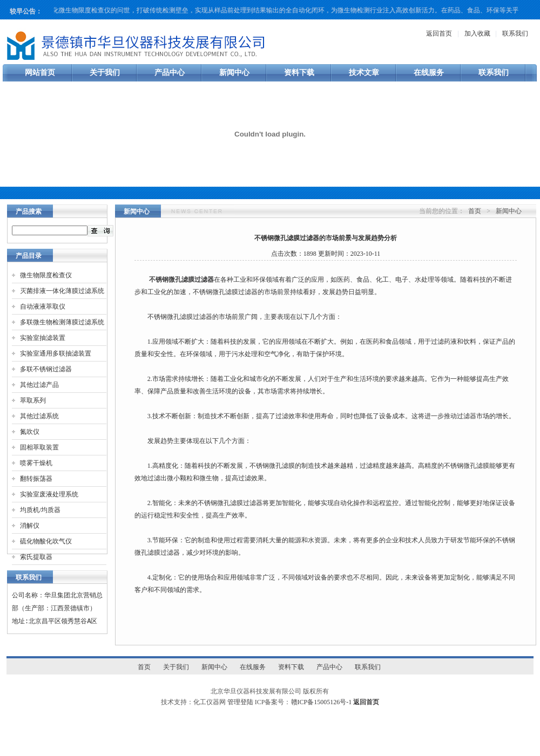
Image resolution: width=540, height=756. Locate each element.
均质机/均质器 (40, 510)
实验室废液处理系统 (49, 494)
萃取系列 (33, 400)
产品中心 (170, 73)
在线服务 (429, 73)
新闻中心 (234, 73)
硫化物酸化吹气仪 (46, 541)
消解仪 (30, 526)
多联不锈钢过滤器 (46, 369)
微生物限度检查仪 (46, 275)
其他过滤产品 (39, 385)
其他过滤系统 (39, 416)
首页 (475, 211)
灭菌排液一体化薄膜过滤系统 (62, 291)
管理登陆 (240, 702)
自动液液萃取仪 (43, 307)
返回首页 (439, 33)
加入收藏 (477, 33)
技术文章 (364, 73)
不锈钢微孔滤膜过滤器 (181, 280)
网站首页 (40, 73)
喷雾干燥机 (36, 463)
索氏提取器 (36, 557)
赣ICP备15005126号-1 (322, 702)
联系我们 (515, 33)
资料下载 (299, 73)
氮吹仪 (30, 432)
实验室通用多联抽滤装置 (56, 353)
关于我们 (105, 73)
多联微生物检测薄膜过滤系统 (62, 322)
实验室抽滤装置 (43, 338)
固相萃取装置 (39, 447)
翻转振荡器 (36, 479)
